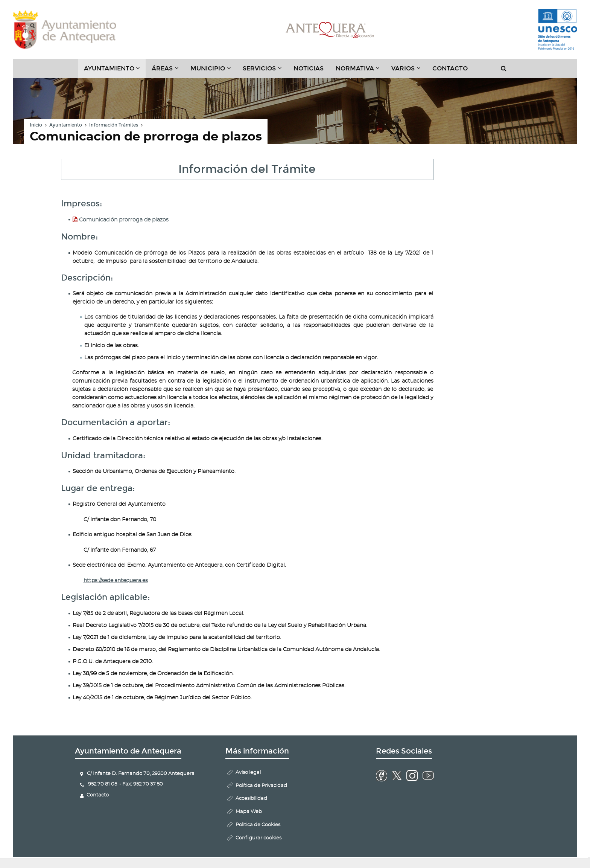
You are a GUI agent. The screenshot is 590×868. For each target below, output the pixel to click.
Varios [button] (409, 71)
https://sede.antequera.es (116, 581)
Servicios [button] (265, 71)
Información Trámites (114, 125)
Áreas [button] (168, 71)
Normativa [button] (361, 71)
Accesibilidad (251, 799)
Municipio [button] (214, 71)
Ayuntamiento (66, 125)
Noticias (309, 68)
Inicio (36, 125)
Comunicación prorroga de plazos (124, 220)
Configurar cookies (259, 838)
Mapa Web (249, 812)
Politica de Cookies (258, 825)
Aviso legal (248, 773)
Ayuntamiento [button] (115, 71)
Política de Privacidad (261, 786)
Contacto (450, 68)
